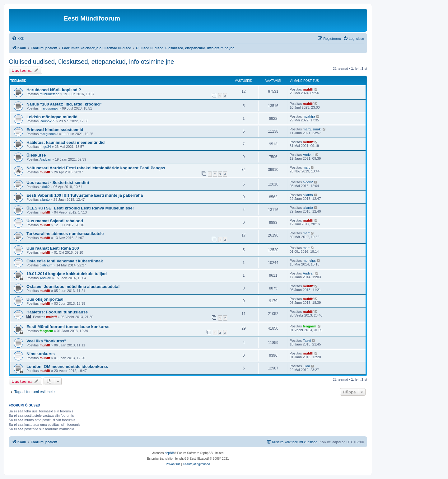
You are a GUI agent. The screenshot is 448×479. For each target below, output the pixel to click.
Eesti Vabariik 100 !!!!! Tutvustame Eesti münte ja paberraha (85, 195)
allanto (44, 200)
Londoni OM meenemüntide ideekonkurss (67, 366)
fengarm (46, 331)
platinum (46, 265)
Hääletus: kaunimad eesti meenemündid (65, 142)
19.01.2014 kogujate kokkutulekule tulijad (67, 274)
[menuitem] (18, 39)
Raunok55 (47, 121)
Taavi (307, 340)
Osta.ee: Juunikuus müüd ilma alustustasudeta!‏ (73, 286)
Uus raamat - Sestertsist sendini (58, 183)
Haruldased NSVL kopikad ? (54, 90)
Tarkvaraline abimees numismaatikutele (65, 234)
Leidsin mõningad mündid (52, 117)
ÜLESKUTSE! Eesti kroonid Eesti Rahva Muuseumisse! (80, 208)
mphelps (309, 261)
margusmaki (49, 108)
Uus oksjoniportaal (45, 299)
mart (306, 167)
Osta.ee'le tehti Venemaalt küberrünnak (65, 261)
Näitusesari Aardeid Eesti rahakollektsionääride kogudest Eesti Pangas (96, 168)
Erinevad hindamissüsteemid (55, 130)
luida (306, 366)
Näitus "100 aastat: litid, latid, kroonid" (64, 104)
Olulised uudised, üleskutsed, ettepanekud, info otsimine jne (91, 62)
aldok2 (44, 187)
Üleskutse (36, 155)
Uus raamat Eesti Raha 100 (53, 248)
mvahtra (309, 116)
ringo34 (45, 147)
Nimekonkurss (41, 354)
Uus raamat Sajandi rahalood (55, 221)
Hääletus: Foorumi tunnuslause (57, 312)
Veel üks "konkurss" (46, 341)
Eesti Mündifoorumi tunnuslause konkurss (68, 327)
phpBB (169, 453)
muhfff (308, 89)
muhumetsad (49, 94)
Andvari (45, 159)
